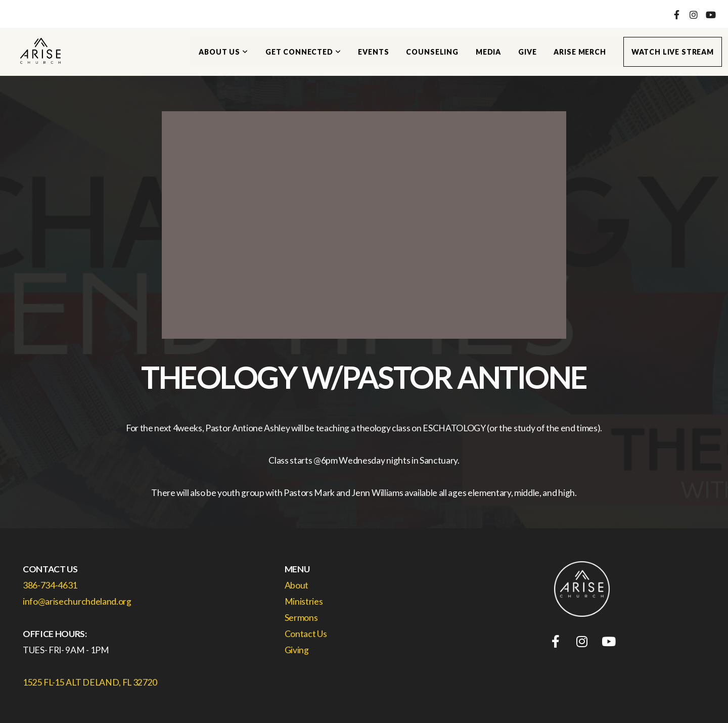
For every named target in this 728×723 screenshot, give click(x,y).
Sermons (302, 618)
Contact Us (306, 634)
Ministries (304, 601)
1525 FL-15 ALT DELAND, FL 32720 (90, 682)
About (297, 585)
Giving (297, 650)
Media (488, 52)
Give (527, 52)
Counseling (432, 52)
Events (373, 52)
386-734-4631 (50, 585)
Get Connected (303, 52)
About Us (223, 52)
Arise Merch (580, 52)
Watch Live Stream (673, 52)
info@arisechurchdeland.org (77, 601)
